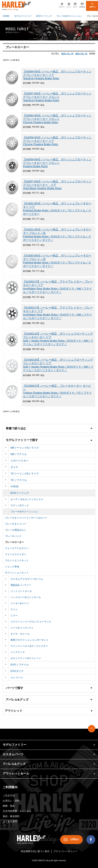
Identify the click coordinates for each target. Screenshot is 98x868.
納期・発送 (9, 806)
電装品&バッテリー (21, 585)
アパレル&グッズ (14, 764)
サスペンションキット (17, 573)
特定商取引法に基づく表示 (35, 851)
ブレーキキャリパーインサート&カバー (26, 518)
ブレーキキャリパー (16, 524)
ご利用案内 (10, 787)
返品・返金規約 (11, 816)
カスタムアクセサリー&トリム (27, 579)
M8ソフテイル (19, 454)
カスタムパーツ (13, 754)
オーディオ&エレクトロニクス (27, 499)
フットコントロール (21, 591)
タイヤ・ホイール (20, 634)
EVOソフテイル (20, 665)
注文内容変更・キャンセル (17, 811)
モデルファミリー (23, 16)
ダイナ (14, 467)
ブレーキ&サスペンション (69, 16)
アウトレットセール (16, 773)
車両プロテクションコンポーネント (30, 640)
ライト (14, 609)
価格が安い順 (67, 54)
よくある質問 (10, 821)
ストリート (17, 678)
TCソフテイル (19, 480)
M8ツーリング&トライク (25, 448)
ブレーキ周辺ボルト (16, 530)
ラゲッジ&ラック (20, 505)
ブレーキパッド (13, 536)
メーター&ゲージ (20, 603)
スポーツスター (19, 461)
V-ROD (15, 486)
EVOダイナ (17, 671)
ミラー (14, 616)
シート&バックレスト (22, 628)
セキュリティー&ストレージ (26, 658)
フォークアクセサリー (17, 548)
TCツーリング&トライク (25, 474)
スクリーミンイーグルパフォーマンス (31, 622)
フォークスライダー (16, 554)
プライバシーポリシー (65, 851)
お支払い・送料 (11, 801)
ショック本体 (12, 567)
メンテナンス (18, 652)
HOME (6, 16)
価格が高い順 (81, 54)
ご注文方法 (9, 795)
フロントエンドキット (17, 560)
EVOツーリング (44, 16)
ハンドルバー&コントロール (26, 597)
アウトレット (14, 711)
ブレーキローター (14, 542)
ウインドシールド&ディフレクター (29, 646)
